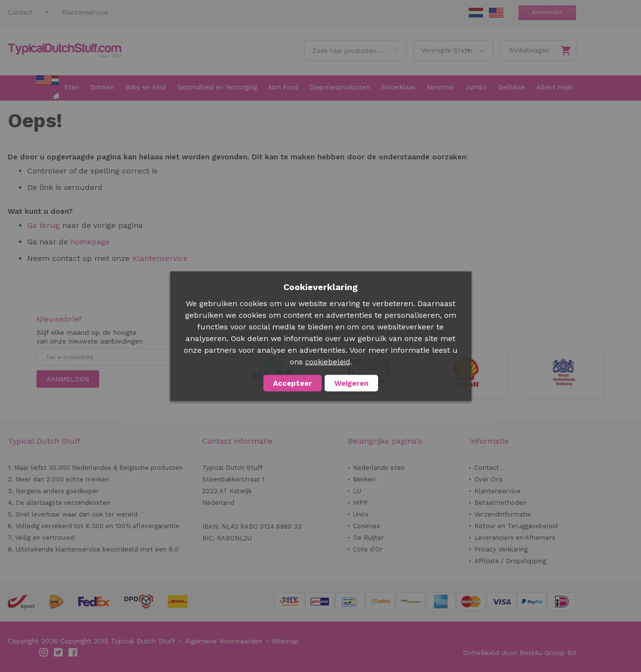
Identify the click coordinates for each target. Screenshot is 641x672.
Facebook (73, 653)
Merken (364, 479)
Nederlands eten (379, 468)
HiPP (360, 503)
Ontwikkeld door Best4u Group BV (520, 653)
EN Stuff (496, 13)
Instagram (44, 653)
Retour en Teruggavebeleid (516, 526)
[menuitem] (48, 88)
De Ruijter (368, 538)
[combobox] (355, 51)
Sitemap (285, 641)
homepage (89, 242)
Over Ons (489, 479)
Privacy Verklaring (501, 549)
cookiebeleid (328, 362)
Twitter (59, 653)
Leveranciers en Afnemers (515, 538)
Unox (361, 514)
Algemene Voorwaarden (224, 641)
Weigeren (351, 383)
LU (357, 491)
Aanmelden (547, 12)
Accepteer (293, 383)
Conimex (366, 526)
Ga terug (43, 225)
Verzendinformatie (503, 514)
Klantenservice (85, 12)
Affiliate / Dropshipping (510, 561)
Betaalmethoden (501, 503)
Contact (20, 12)
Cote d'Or (368, 549)
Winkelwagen (529, 50)
